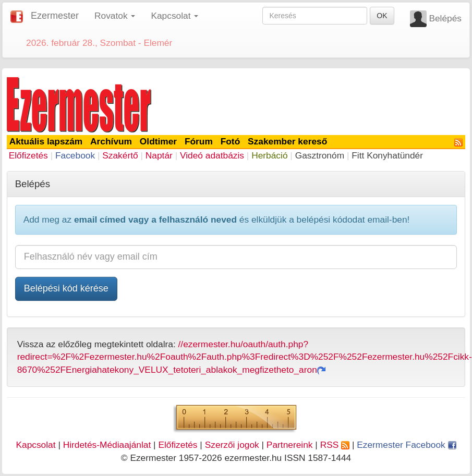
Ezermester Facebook (406, 445)
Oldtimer (158, 141)
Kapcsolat (35, 445)
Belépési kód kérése (66, 288)
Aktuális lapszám (46, 141)
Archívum (111, 141)
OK (382, 16)
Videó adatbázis (212, 155)
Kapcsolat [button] (174, 16)
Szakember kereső (287, 141)
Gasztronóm (320, 155)
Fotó (231, 141)
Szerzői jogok (232, 445)
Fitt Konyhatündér (387, 155)
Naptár (159, 155)
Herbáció (269, 155)
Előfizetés (28, 155)
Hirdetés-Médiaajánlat (107, 445)
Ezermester (55, 16)
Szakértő (120, 155)
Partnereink (290, 445)
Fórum (199, 141)
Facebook (75, 155)
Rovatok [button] (115, 16)
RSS (335, 445)
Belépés (445, 18)
